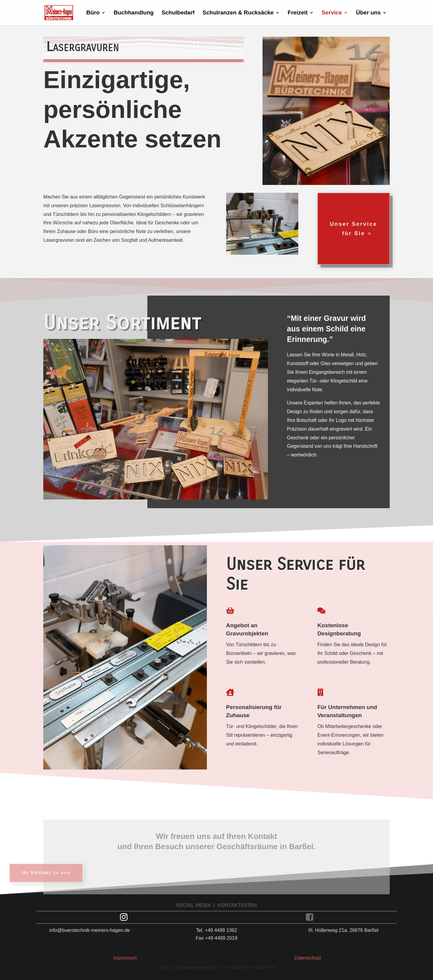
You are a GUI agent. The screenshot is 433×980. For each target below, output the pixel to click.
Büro (93, 13)
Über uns (368, 13)
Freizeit (298, 13)
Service (332, 13)
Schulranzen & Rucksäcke (238, 13)
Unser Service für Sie (337, 229)
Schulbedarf (178, 13)
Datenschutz (308, 958)
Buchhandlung (134, 13)
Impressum (125, 958)
